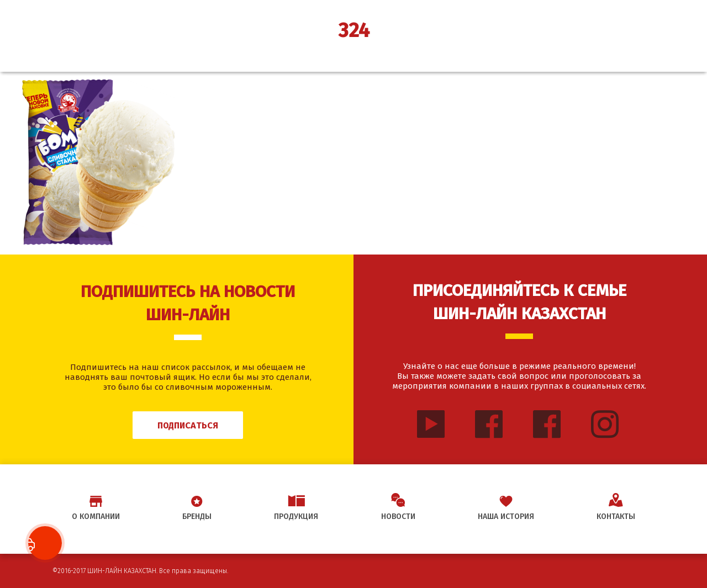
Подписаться (188, 425)
